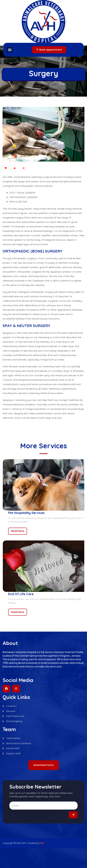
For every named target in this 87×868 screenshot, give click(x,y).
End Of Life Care (21, 594)
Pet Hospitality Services (26, 513)
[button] (10, 50)
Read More (18, 531)
